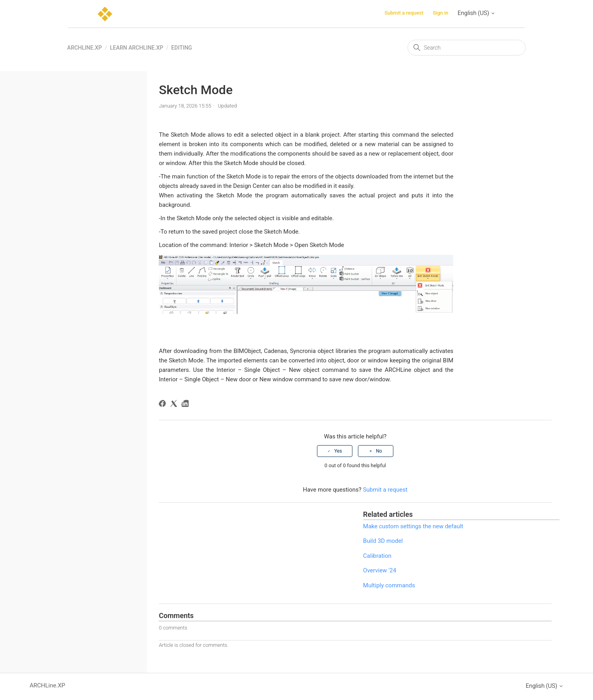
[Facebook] (164, 405)
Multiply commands (389, 585)
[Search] (467, 48)
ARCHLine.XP (85, 48)
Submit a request (404, 13)
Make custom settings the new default (413, 526)
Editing (182, 48)
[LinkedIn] (186, 405)
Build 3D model (383, 541)
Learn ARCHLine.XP (136, 48)
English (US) (476, 13)
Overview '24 (380, 570)
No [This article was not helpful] (379, 451)
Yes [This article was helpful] (338, 451)
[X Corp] (175, 405)
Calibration (377, 556)
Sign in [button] (441, 13)
